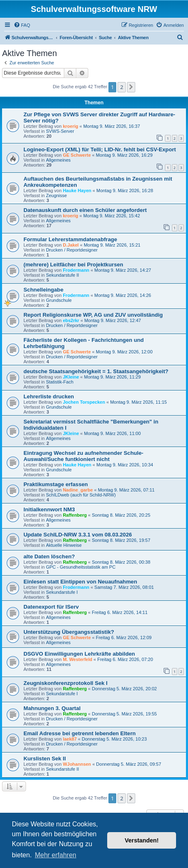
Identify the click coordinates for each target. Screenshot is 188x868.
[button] (131, 87)
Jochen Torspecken (84, 402)
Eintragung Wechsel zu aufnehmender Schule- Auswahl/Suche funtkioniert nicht (83, 456)
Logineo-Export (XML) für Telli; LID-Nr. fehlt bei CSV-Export (100, 149)
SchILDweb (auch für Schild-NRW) (81, 495)
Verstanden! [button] (142, 840)
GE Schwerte (77, 155)
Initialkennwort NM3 (49, 509)
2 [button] (121, 87)
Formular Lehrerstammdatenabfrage (70, 239)
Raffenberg (75, 515)
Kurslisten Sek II (45, 759)
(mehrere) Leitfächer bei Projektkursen (73, 265)
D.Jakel (71, 245)
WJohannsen (77, 764)
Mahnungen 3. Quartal (52, 708)
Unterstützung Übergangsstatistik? (69, 632)
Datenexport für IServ (51, 607)
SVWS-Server (60, 131)
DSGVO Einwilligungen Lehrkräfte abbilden (79, 654)
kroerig (70, 126)
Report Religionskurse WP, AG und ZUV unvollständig (93, 315)
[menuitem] (22, 25)
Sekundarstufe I (62, 592)
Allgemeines (58, 160)
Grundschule (59, 300)
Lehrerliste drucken (49, 396)
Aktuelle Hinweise (64, 545)
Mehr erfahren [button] (55, 855)
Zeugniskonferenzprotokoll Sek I (66, 683)
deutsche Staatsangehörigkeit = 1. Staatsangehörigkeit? (96, 371)
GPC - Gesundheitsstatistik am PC (81, 567)
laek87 (70, 739)
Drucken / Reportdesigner (72, 250)
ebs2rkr (71, 320)
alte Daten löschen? (49, 556)
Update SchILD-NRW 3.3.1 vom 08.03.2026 (78, 535)
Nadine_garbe (78, 490)
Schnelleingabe (43, 290)
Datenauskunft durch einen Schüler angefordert (85, 210)
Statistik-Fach (60, 382)
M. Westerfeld (77, 659)
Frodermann (76, 270)
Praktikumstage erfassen (56, 484)
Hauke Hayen (77, 191)
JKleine (71, 377)
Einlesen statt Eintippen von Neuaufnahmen (80, 582)
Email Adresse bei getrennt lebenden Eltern (80, 733)
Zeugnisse (56, 195)
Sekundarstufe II (62, 275)
